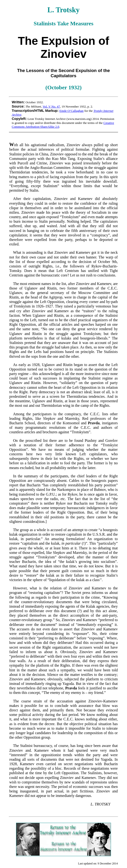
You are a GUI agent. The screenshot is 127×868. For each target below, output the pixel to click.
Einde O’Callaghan (72, 111)
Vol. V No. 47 (51, 106)
